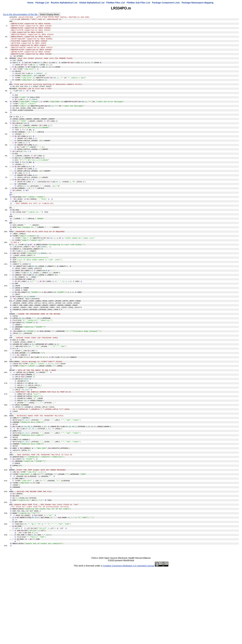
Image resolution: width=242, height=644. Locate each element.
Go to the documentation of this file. (21, 14)
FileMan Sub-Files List (138, 3)
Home (30, 3)
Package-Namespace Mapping (198, 3)
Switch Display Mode (49, 14)
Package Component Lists (166, 3)
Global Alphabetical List (92, 3)
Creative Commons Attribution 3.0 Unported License (129, 642)
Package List (42, 3)
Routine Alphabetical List (64, 3)
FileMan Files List (116, 3)
